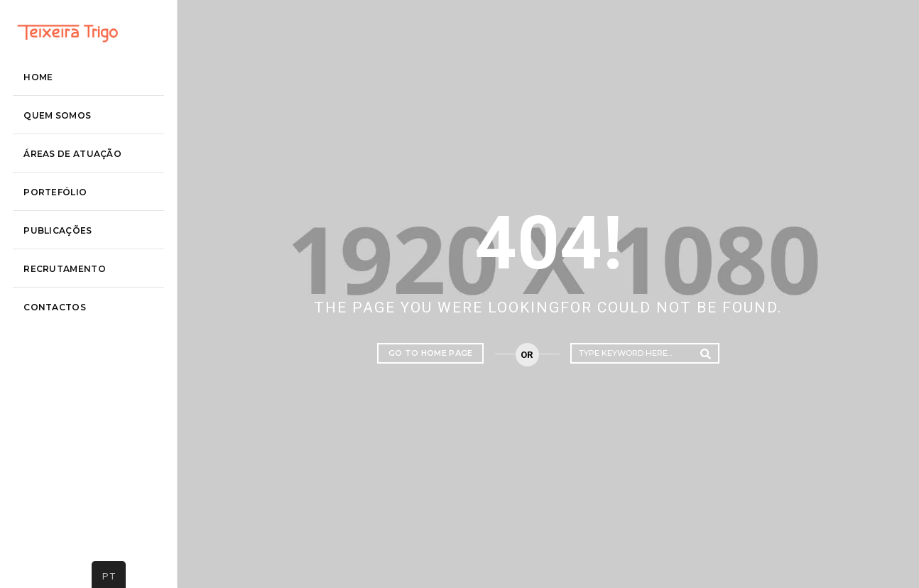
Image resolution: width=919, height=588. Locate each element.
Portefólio (71, 255)
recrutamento (80, 332)
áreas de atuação (88, 217)
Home (54, 140)
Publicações (73, 294)
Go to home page (431, 353)
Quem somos (73, 179)
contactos (70, 370)
